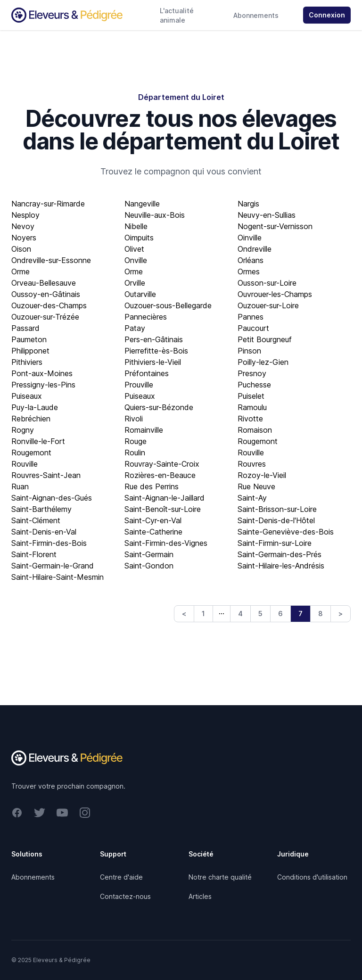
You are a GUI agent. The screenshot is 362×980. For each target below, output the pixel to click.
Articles (200, 896)
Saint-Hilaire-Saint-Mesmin (58, 577)
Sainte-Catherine (153, 532)
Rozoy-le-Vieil (262, 475)
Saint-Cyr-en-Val (153, 520)
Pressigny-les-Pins (43, 385)
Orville (135, 283)
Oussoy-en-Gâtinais (46, 294)
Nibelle (136, 226)
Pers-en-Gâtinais (154, 339)
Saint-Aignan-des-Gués (52, 498)
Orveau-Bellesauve (44, 283)
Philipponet (30, 351)
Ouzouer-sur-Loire (268, 305)
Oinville (250, 238)
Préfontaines (147, 373)
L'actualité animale (177, 15)
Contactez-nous (125, 896)
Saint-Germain (149, 554)
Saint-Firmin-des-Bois (49, 543)
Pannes (251, 317)
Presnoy (252, 373)
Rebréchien (31, 419)
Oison (21, 249)
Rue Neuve (256, 486)
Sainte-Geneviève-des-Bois (286, 532)
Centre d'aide (121, 877)
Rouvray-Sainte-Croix (162, 464)
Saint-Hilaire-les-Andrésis (281, 566)
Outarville (140, 294)
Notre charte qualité (220, 877)
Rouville (251, 453)
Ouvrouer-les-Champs (275, 294)
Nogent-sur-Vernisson (275, 226)
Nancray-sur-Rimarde (48, 204)
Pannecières (146, 317)
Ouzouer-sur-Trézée (45, 317)
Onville (136, 260)
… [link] (222, 611)
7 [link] (300, 614)
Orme (21, 272)
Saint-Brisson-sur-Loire (277, 509)
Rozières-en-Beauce (160, 475)
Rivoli (134, 419)
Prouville (139, 385)
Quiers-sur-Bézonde (159, 407)
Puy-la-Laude (35, 407)
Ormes (249, 272)
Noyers (24, 238)
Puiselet (251, 396)
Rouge (136, 441)
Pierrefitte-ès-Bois (156, 351)
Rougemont (258, 441)
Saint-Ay (252, 498)
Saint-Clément (36, 520)
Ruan (20, 486)
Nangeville (142, 204)
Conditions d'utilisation (312, 877)
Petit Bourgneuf (265, 339)
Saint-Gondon (149, 566)
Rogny (23, 430)
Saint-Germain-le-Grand (53, 566)
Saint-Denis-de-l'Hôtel (276, 520)
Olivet (134, 249)
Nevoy (23, 226)
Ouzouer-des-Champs (49, 305)
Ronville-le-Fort (38, 441)
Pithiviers (27, 362)
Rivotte (250, 419)
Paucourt (253, 328)
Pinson (249, 351)
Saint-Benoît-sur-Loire (163, 509)
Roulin (135, 453)
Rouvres (252, 464)
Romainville (144, 430)
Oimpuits (139, 238)
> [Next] (341, 614)
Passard (25, 328)
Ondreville (255, 249)
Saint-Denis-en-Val (44, 532)
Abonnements (256, 15)
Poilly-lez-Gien (263, 362)
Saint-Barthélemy (41, 509)
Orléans (251, 260)
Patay (135, 328)
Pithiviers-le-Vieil (153, 362)
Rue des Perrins (152, 486)
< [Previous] (184, 614)
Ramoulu (252, 407)
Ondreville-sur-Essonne (51, 260)
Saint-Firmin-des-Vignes (166, 543)
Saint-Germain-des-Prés (280, 554)
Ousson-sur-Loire (267, 283)
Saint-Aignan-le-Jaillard (165, 498)
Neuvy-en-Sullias (267, 215)
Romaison (255, 430)
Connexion (327, 15)
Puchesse (254, 385)
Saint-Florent (34, 554)
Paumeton (29, 339)
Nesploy (25, 215)
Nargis (248, 204)
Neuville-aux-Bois (155, 215)
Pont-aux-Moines (42, 373)
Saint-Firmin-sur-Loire (275, 543)
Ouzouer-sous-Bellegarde (168, 305)
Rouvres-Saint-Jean (46, 475)
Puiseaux (27, 396)
